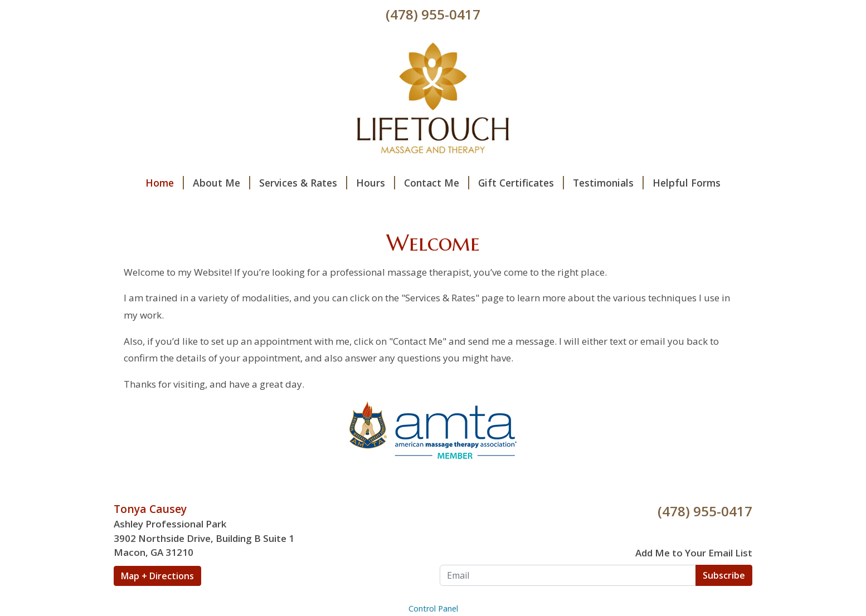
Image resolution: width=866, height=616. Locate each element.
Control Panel (433, 608)
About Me (222, 183)
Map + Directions (157, 576)
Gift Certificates (521, 183)
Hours (376, 183)
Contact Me (437, 183)
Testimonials (608, 183)
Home (165, 183)
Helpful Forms (687, 183)
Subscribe (724, 575)
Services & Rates (303, 183)
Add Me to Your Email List (694, 553)
